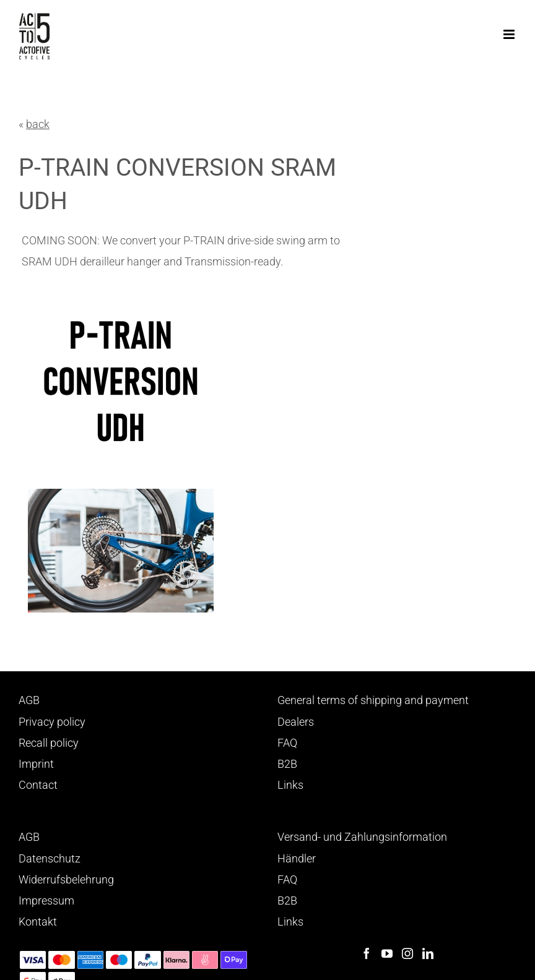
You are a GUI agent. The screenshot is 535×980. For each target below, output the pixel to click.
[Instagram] (407, 953)
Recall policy (49, 743)
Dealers (296, 722)
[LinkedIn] (428, 953)
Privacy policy (52, 722)
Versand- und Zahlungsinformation (362, 837)
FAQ (287, 743)
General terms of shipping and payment (373, 700)
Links (290, 785)
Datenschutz (50, 858)
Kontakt (38, 922)
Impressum (46, 900)
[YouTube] (387, 953)
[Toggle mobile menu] (510, 34)
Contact (38, 785)
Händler (297, 858)
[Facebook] (367, 953)
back (38, 124)
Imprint (36, 764)
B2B (287, 764)
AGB (29, 700)
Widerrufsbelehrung (66, 879)
